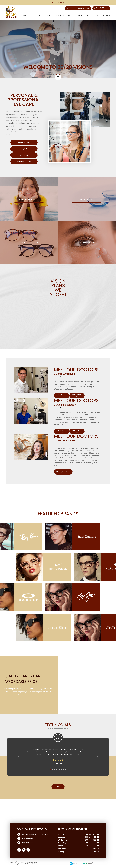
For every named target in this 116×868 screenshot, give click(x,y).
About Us (24, 155)
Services (38, 16)
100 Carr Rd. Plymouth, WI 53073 (35, 834)
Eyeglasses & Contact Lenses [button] (59, 16)
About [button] (27, 16)
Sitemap (41, 864)
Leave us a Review (103, 16)
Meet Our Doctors (24, 161)
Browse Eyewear (24, 142)
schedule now (58, 2)
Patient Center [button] (84, 16)
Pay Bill (24, 149)
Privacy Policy (32, 864)
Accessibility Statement (18, 864)
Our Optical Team (77, 396)
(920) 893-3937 (84, 8)
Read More (58, 787)
